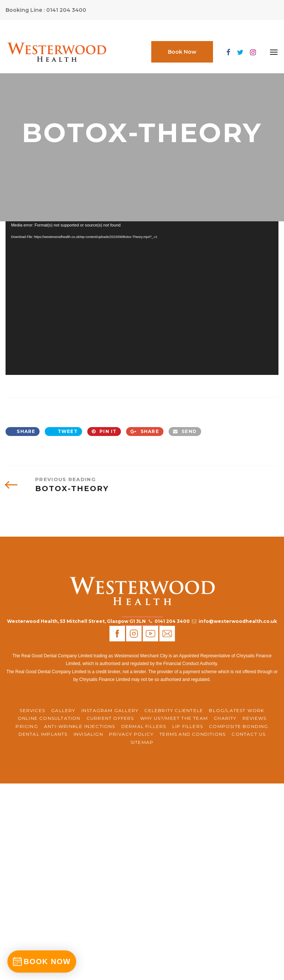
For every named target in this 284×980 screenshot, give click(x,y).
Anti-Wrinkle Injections (80, 726)
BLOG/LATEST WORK (236, 710)
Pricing (27, 726)
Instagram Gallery (110, 710)
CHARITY (225, 718)
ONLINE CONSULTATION (49, 718)
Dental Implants (43, 734)
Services (32, 710)
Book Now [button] (182, 52)
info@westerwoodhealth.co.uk (238, 621)
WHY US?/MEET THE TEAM (174, 718)
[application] (142, 298)
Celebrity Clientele (174, 710)
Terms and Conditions (192, 734)
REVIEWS (254, 718)
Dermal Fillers (144, 726)
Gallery (63, 710)
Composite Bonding (239, 726)
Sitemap (142, 742)
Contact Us (248, 734)
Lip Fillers (188, 726)
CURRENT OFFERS (110, 718)
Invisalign (88, 734)
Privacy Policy (131, 734)
